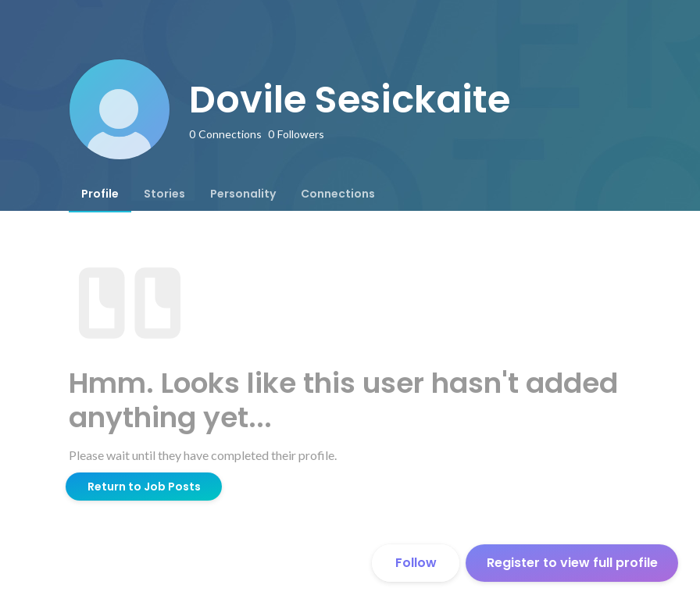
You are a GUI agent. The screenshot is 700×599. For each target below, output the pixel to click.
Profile (100, 194)
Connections (338, 194)
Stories (164, 194)
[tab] (100, 194)
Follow (416, 563)
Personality (243, 194)
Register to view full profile (572, 563)
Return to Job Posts (144, 487)
